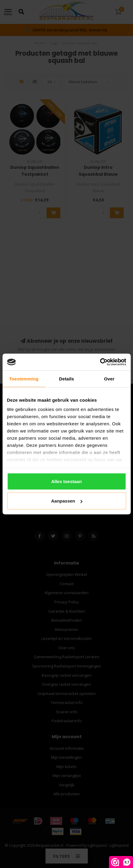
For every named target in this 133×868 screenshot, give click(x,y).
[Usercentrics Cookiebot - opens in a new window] (100, 362)
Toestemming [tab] (24, 378)
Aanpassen (67, 501)
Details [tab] (67, 378)
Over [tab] (109, 378)
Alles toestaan (67, 481)
